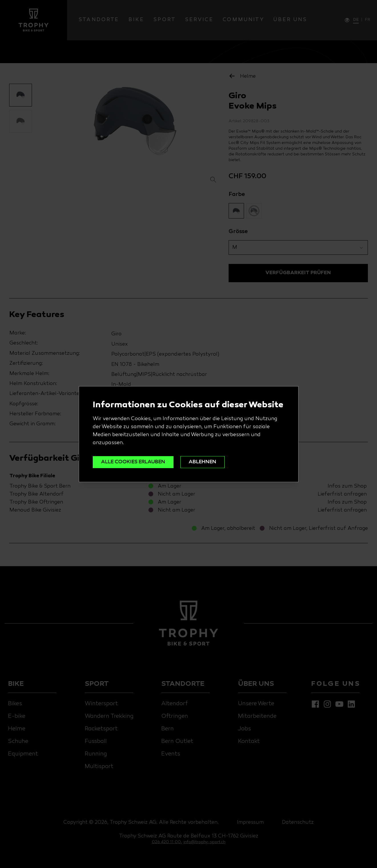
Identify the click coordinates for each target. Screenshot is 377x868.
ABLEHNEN (202, 462)
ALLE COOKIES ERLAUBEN (133, 462)
